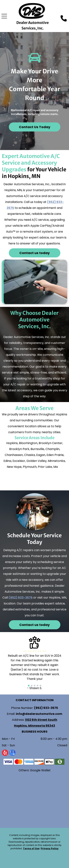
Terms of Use (31, 848)
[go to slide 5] (40, 686)
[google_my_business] (12, 753)
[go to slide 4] (38, 686)
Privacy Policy (50, 848)
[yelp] (5, 753)
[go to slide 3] (35, 686)
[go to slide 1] (29, 686)
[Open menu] (4, 16)
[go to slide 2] (32, 686)
